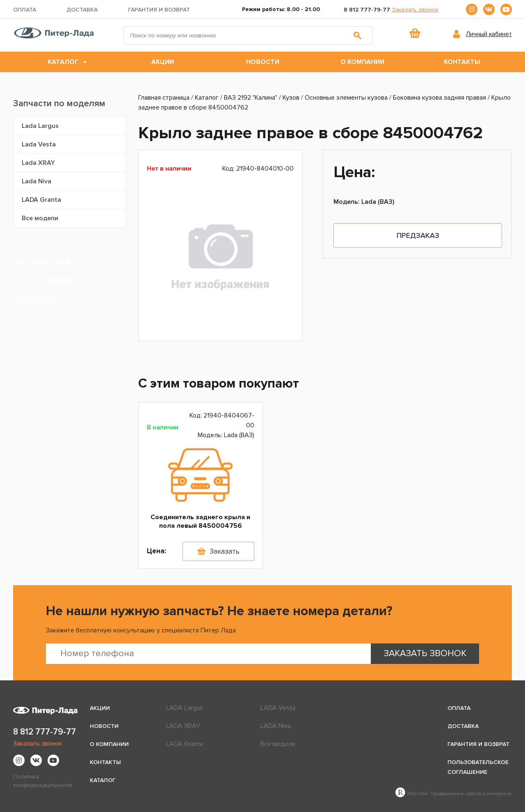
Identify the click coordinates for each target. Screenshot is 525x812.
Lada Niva (37, 181)
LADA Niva (276, 726)
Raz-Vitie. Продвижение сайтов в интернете (454, 794)
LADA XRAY (183, 726)
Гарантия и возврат (159, 10)
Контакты (462, 62)
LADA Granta (41, 200)
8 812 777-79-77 (367, 10)
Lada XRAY (38, 163)
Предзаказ (418, 235)
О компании (362, 62)
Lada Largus (40, 126)
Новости (263, 62)
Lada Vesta (39, 144)
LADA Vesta (278, 708)
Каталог (63, 62)
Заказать (225, 551)
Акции (163, 62)
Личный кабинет (489, 34)
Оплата (25, 10)
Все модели (40, 218)
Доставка (82, 10)
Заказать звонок (415, 10)
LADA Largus (185, 708)
